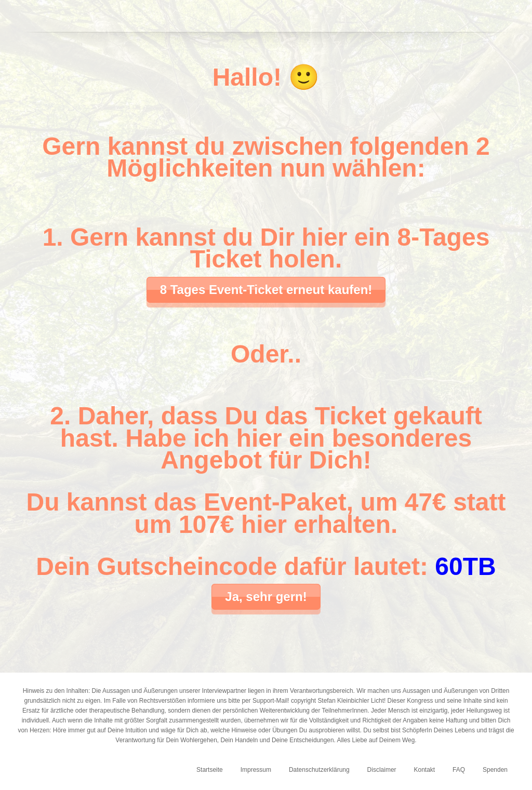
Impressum (256, 770)
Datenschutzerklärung (319, 770)
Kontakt (424, 770)
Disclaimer (382, 770)
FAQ (459, 770)
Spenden (495, 770)
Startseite (210, 770)
